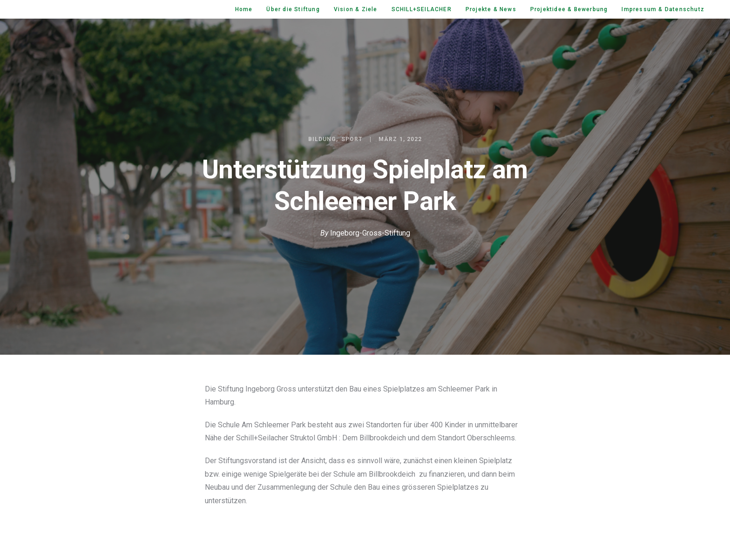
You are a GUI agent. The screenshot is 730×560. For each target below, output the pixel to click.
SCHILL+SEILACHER (422, 9)
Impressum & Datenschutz (663, 9)
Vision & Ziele (356, 9)
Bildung (322, 139)
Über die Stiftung (293, 9)
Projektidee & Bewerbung (569, 9)
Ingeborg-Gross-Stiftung (370, 233)
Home (244, 9)
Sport (352, 139)
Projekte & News (491, 9)
